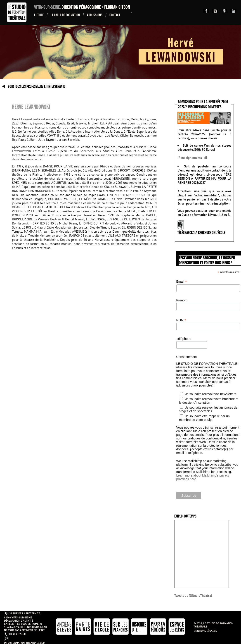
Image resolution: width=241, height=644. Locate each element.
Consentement (187, 357)
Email (182, 282)
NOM (181, 320)
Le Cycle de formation (66, 15)
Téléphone (184, 339)
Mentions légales (205, 631)
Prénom (182, 300)
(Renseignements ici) (192, 157)
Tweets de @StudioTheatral (193, 595)
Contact (115, 15)
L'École (39, 15)
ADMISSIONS (95, 15)
